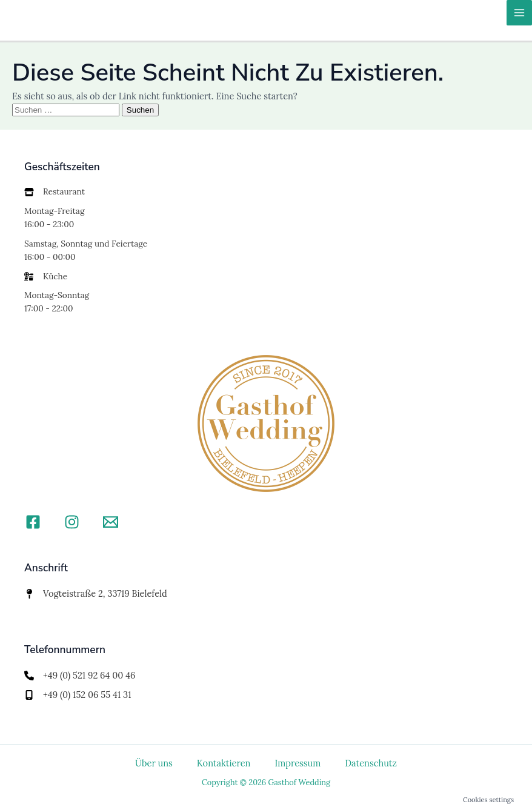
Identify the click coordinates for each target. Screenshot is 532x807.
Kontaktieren (224, 763)
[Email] (111, 522)
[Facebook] (33, 522)
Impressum (298, 763)
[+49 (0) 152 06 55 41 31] (78, 695)
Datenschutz (371, 763)
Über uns (154, 763)
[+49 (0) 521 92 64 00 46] (80, 676)
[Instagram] (72, 522)
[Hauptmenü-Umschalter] (519, 13)
